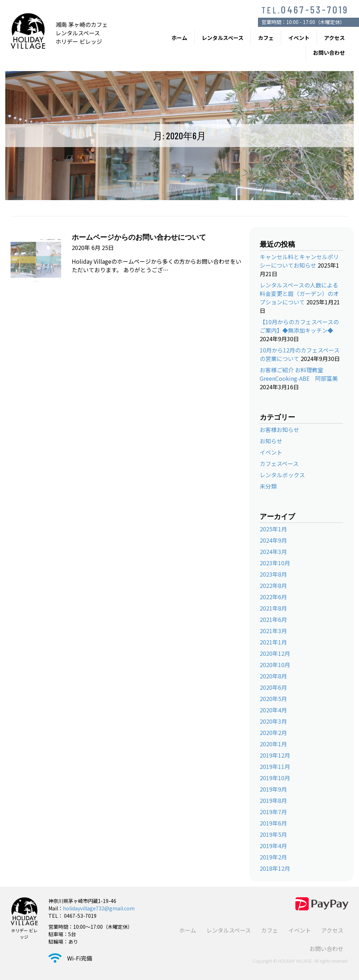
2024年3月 (273, 552)
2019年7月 (273, 812)
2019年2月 (273, 857)
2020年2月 (273, 733)
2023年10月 (275, 563)
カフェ (266, 38)
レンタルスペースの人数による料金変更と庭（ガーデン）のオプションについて (299, 293)
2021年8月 (273, 608)
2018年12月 (275, 868)
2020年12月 (275, 653)
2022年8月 (273, 585)
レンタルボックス (282, 475)
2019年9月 (273, 789)
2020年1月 (273, 744)
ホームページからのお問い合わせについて (139, 237)
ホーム (179, 38)
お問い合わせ (329, 52)
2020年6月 (273, 687)
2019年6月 (273, 823)
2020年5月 (273, 699)
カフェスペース (279, 463)
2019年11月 (275, 766)
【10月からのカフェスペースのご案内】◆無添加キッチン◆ (299, 326)
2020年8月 (273, 676)
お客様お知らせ (279, 430)
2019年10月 (275, 778)
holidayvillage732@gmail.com (99, 908)
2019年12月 (275, 755)
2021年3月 (273, 631)
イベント (299, 38)
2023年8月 (273, 574)
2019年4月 (273, 846)
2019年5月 (273, 834)
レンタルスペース (223, 38)
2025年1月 (273, 529)
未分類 (268, 486)
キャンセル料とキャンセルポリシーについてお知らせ (299, 261)
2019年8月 (273, 800)
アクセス (334, 38)
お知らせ (271, 441)
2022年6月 (273, 597)
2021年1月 (273, 642)
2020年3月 (273, 721)
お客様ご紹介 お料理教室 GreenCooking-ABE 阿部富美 (299, 374)
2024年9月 (273, 540)
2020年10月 (275, 665)
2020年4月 (273, 710)
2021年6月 (273, 619)
